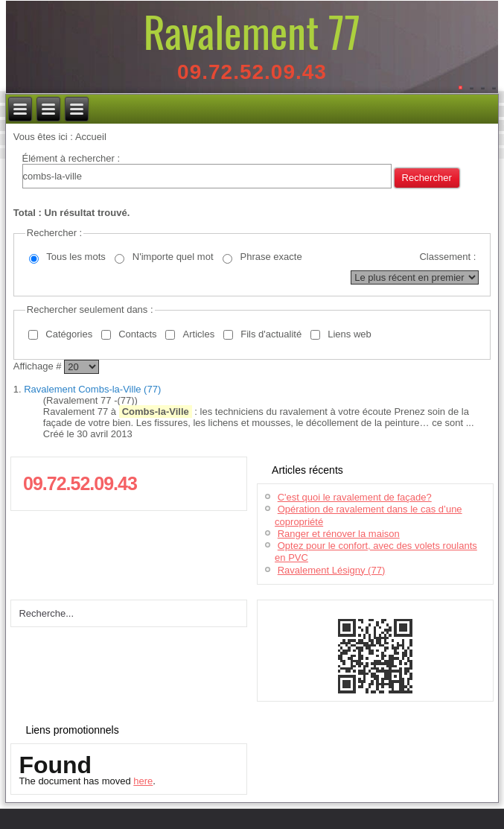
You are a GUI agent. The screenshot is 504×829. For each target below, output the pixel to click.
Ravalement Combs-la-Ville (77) (92, 389)
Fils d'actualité (271, 334)
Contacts (137, 334)
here (143, 781)
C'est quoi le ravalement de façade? (355, 497)
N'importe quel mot (173, 257)
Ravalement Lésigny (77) (332, 570)
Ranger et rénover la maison (339, 534)
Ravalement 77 (252, 31)
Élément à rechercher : (71, 158)
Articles (199, 334)
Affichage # (39, 366)
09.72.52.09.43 (252, 72)
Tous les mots (76, 257)
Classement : (447, 257)
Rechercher (427, 178)
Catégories (69, 334)
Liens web (350, 334)
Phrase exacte (271, 257)
